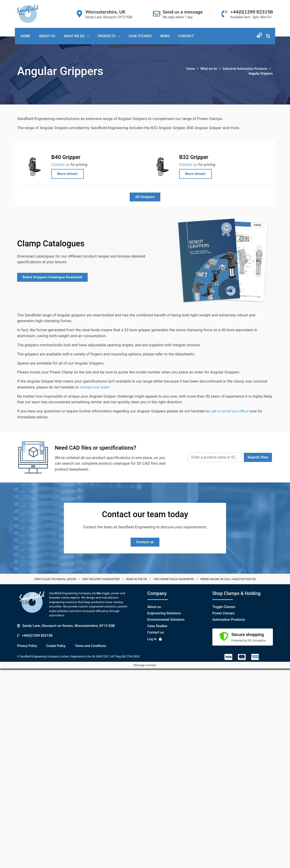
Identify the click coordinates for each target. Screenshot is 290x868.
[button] (268, 36)
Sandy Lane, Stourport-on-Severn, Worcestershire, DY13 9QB (69, 626)
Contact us (60, 164)
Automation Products (229, 620)
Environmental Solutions (166, 620)
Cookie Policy (56, 646)
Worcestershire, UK (105, 12)
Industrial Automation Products (245, 69)
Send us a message (183, 12)
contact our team (95, 387)
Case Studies (157, 626)
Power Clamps (223, 613)
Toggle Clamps (224, 607)
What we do (209, 69)
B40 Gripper (66, 157)
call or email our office (229, 411)
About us (154, 607)
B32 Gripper (194, 157)
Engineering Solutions (164, 613)
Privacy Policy (27, 646)
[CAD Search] (215, 457)
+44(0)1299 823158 (252, 12)
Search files (258, 457)
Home (191, 69)
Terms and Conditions (91, 646)
